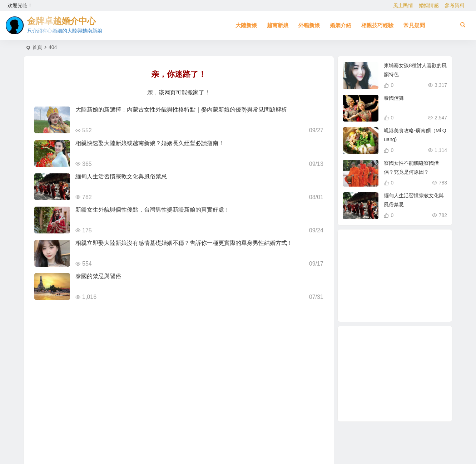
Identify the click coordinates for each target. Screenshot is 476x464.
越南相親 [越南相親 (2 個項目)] (411, 268)
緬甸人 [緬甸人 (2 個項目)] (388, 247)
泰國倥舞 (394, 98)
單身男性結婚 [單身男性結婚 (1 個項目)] (371, 277)
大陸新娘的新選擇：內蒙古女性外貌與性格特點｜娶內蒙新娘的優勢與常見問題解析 (181, 110)
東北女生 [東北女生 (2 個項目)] (402, 296)
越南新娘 (278, 25)
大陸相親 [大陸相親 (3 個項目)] (410, 302)
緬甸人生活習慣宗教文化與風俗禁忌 (121, 176)
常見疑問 (414, 25)
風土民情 (403, 5)
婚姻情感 (429, 5)
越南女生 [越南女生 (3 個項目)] (372, 298)
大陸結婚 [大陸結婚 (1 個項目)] (396, 277)
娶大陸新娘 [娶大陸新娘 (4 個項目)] (384, 262)
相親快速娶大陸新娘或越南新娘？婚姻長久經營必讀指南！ (150, 143)
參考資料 (455, 5)
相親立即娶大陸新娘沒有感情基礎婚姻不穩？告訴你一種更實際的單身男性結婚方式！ (184, 243)
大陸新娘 (246, 25)
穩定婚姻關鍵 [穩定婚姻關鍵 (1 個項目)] (425, 268)
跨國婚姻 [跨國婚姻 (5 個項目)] (404, 251)
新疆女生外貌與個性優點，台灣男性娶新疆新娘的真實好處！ (153, 210)
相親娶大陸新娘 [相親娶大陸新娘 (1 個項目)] (401, 244)
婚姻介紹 (341, 25)
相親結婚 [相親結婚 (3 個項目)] (381, 292)
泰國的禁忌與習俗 (98, 276)
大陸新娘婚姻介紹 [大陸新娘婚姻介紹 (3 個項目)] (422, 286)
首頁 (37, 47)
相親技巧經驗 (377, 25)
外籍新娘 (309, 25)
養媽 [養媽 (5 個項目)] (391, 306)
